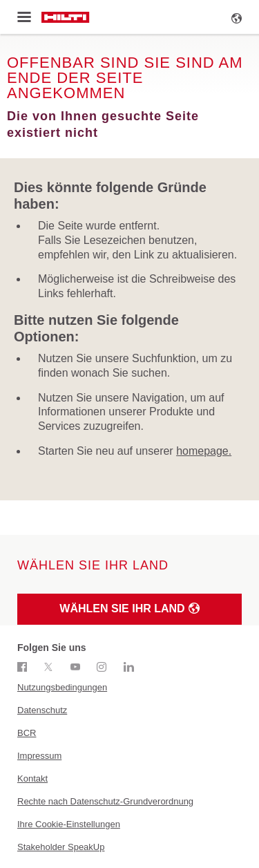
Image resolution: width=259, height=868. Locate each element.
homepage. (204, 451)
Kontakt (32, 779)
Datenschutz (42, 710)
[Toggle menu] (24, 17)
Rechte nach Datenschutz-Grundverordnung (105, 801)
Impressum (39, 756)
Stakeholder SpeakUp (61, 847)
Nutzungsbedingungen (62, 687)
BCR (27, 733)
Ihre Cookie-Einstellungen (69, 824)
